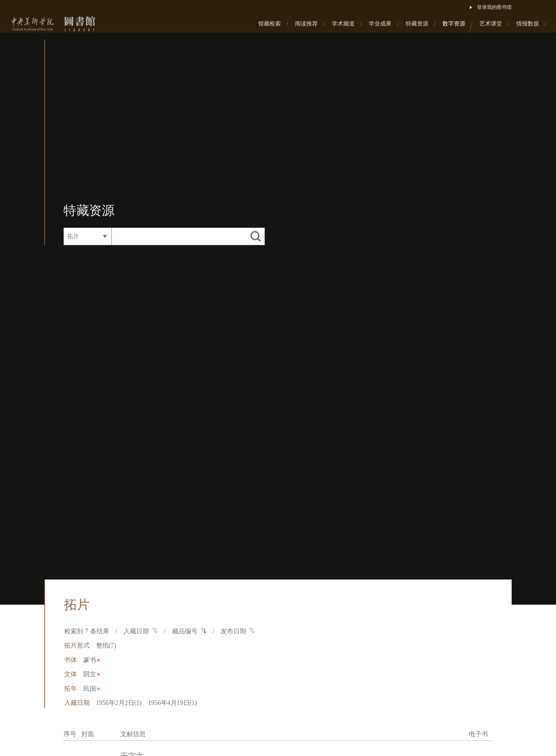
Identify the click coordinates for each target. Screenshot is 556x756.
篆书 (92, 660)
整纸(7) (106, 645)
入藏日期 (141, 631)
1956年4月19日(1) (173, 703)
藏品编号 (189, 631)
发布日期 (238, 631)
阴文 (92, 674)
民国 (92, 689)
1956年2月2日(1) (119, 703)
